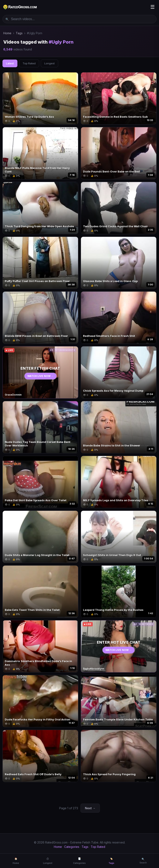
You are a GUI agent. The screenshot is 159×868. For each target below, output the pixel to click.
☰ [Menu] (153, 7)
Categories (72, 847)
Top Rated (29, 63)
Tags (19, 33)
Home (7, 33)
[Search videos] (79, 19)
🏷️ (111, 861)
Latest (10, 63)
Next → (90, 808)
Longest (49, 63)
